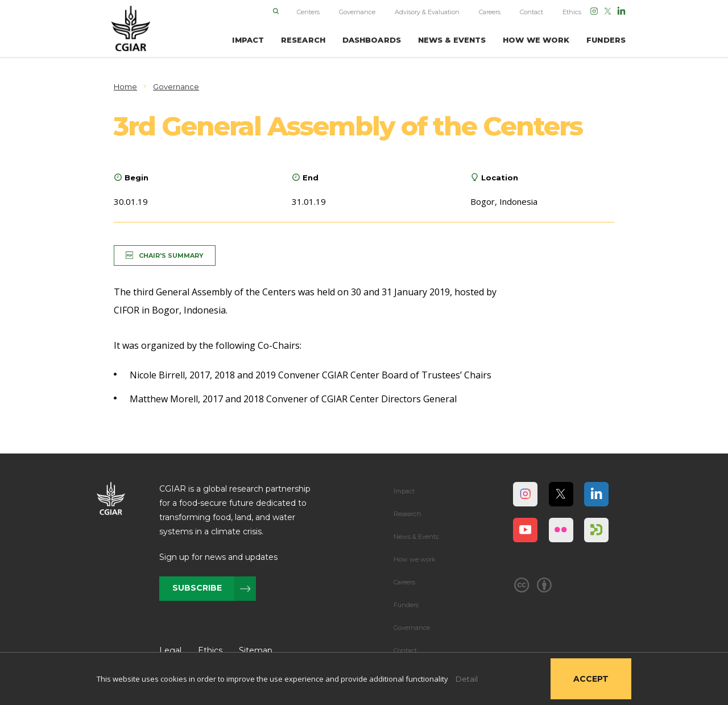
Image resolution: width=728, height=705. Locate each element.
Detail (467, 679)
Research (408, 514)
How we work (415, 559)
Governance (357, 12)
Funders (406, 605)
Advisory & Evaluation (427, 12)
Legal (170, 650)
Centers (308, 12)
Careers (490, 12)
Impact (404, 491)
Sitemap (256, 650)
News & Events (416, 537)
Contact (531, 12)
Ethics (572, 12)
